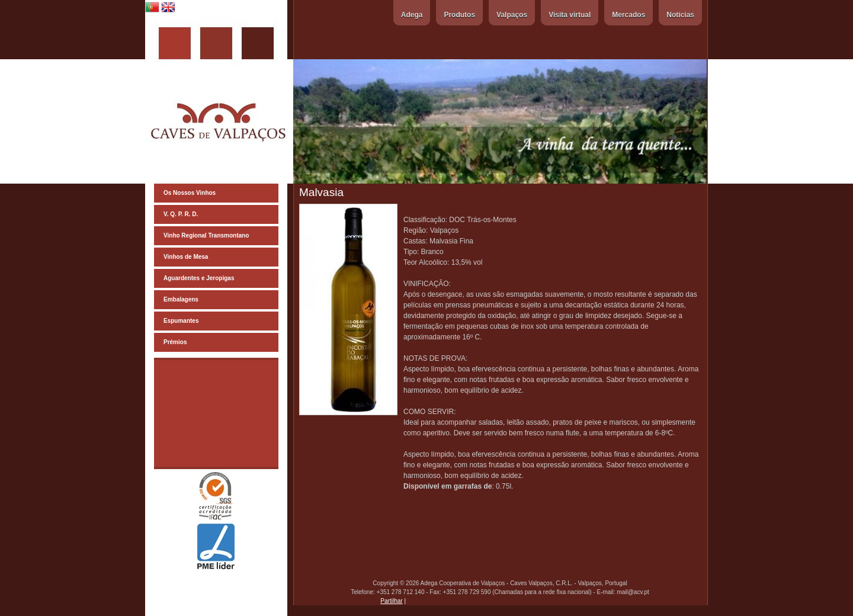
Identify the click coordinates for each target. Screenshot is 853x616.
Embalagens (181, 299)
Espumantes (181, 321)
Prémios (175, 342)
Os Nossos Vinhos (190, 193)
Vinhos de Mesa (186, 257)
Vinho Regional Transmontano (206, 235)
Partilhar (391, 601)
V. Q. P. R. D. (181, 214)
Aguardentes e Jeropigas (199, 278)
